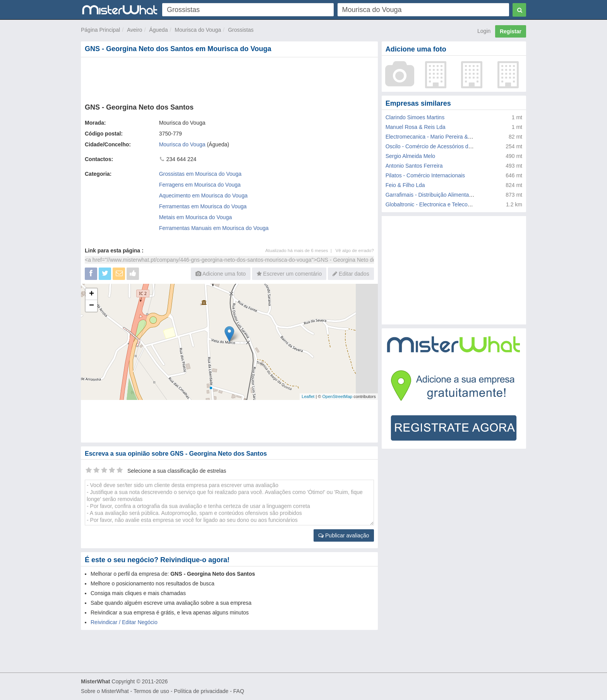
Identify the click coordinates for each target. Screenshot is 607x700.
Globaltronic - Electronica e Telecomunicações (441, 204)
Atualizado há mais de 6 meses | (300, 250)
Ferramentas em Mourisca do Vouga (203, 206)
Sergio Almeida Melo (410, 156)
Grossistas (241, 30)
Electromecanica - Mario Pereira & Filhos (435, 137)
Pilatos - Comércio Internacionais (425, 175)
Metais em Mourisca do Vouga (195, 217)
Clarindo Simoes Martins (415, 117)
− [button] (92, 306)
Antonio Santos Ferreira (414, 166)
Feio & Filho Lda (405, 185)
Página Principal (100, 30)
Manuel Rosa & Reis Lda (416, 127)
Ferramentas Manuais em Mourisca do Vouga (214, 228)
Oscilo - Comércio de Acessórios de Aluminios (441, 146)
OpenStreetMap (337, 396)
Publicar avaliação (344, 535)
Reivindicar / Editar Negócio (124, 622)
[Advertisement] (229, 79)
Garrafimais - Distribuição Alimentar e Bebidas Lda (446, 195)
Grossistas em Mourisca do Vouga (200, 174)
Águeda (158, 30)
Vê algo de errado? (355, 250)
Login (484, 31)
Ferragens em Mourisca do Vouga (200, 185)
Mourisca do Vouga (198, 30)
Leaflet (308, 396)
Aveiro (135, 30)
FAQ (239, 691)
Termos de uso (151, 691)
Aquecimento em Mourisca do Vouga (203, 196)
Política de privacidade (201, 691)
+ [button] (92, 294)
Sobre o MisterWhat (105, 691)
